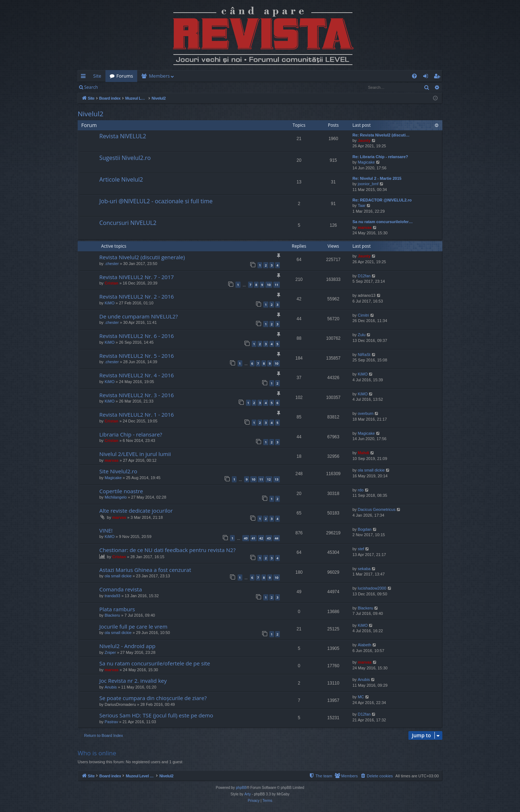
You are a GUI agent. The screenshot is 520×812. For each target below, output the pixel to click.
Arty (248, 794)
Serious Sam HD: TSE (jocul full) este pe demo (156, 715)
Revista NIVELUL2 (123, 136)
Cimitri (363, 315)
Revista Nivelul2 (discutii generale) (142, 257)
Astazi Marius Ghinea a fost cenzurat (145, 570)
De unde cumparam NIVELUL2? (139, 316)
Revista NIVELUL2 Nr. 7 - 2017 (136, 277)
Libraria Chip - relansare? (131, 434)
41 (253, 538)
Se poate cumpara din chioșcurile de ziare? (153, 698)
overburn (366, 413)
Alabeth (365, 645)
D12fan (364, 276)
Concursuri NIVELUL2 (128, 223)
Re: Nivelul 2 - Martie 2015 (377, 178)
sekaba (364, 569)
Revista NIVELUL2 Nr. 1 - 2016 (136, 414)
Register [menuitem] (438, 77)
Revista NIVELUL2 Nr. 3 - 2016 (136, 395)
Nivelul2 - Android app (127, 646)
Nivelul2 (90, 114)
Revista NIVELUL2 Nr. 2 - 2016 (136, 296)
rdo (361, 490)
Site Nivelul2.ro (118, 471)
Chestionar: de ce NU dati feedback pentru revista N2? (167, 550)
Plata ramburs (117, 609)
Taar (362, 205)
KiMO (110, 303)
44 (277, 538)
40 (246, 538)
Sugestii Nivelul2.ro (125, 158)
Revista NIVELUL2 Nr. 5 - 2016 (136, 356)
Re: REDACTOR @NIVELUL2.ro (382, 200)
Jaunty (364, 140)
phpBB (241, 788)
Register (138, 87)
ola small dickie (371, 470)
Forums (125, 76)
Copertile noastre (121, 491)
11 (277, 285)
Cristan (112, 283)
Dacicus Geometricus (377, 509)
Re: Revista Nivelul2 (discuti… (381, 135)
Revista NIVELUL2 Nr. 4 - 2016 (136, 375)
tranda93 (112, 596)
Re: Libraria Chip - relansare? (380, 157)
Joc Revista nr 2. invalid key (133, 681)
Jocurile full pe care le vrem (133, 626)
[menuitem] (302, 76)
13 (277, 479)
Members (159, 76)
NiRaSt (364, 355)
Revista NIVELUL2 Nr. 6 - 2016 (136, 336)
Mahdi (364, 453)
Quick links (85, 77)
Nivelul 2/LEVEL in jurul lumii (135, 454)
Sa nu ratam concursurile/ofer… (383, 222)
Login (114, 87)
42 (261, 538)
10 (269, 285)
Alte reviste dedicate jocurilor (136, 511)
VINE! (106, 530)
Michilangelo (116, 497)
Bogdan (365, 529)
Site (97, 76)
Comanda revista (121, 589)
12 (269, 479)
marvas (365, 227)
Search (91, 87)
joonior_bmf (368, 184)
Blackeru (112, 615)
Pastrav (111, 722)
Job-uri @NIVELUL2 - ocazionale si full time (156, 201)
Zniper (110, 652)
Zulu (362, 335)
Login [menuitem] (427, 77)
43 (269, 538)
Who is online (97, 753)
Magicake (366, 162)
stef (361, 549)
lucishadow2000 (372, 588)
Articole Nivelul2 (121, 179)
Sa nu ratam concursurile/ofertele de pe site (155, 663)
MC (361, 697)
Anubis (111, 687)
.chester (112, 264)
